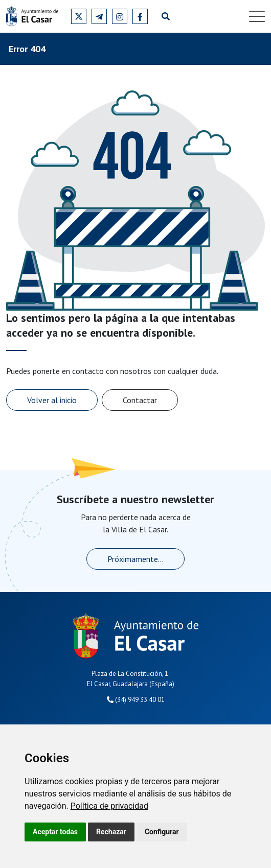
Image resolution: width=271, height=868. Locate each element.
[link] (109, 806)
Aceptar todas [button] (55, 832)
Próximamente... (135, 559)
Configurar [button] (162, 832)
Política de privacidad (109, 806)
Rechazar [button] (111, 832)
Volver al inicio (52, 400)
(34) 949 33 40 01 (136, 700)
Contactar (140, 400)
